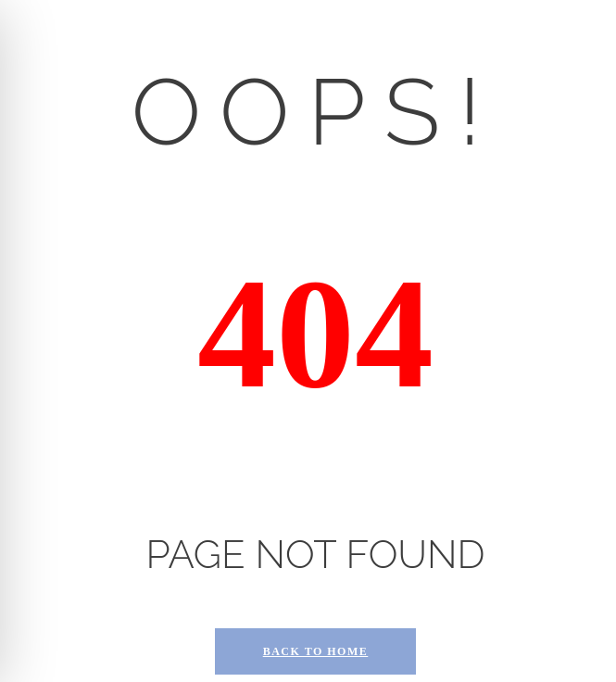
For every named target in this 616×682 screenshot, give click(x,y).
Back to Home (316, 651)
